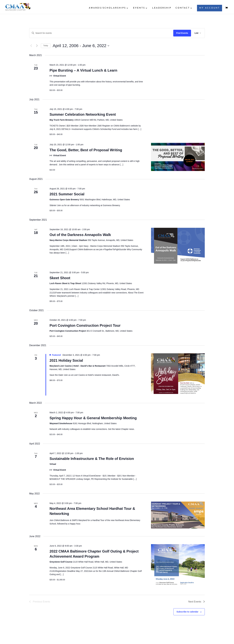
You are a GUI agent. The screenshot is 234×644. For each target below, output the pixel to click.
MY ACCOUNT (210, 8)
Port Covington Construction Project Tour (85, 325)
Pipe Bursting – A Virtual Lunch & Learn (83, 70)
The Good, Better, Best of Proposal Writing (86, 150)
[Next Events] (37, 46)
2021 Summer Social (67, 194)
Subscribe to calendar (187, 612)
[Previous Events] (31, 46)
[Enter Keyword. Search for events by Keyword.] (101, 33)
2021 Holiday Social (66, 360)
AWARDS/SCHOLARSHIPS (107, 8)
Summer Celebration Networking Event (83, 114)
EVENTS (139, 8)
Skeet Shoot (60, 278)
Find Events (182, 33)
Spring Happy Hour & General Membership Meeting (93, 418)
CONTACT (183, 8)
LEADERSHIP (162, 8)
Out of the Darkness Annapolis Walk (80, 235)
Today (46, 46)
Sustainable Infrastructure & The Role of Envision (92, 459)
